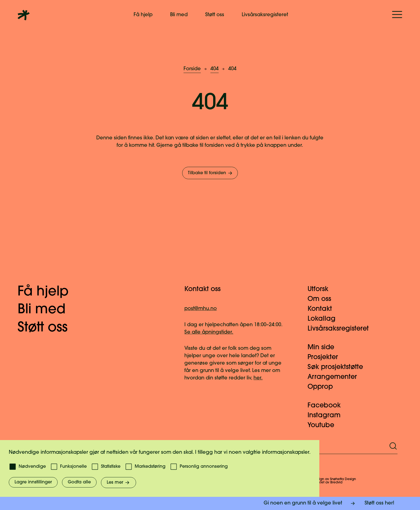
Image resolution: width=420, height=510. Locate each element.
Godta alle (79, 482)
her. (258, 378)
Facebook (327, 406)
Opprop (323, 387)
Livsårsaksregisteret (265, 15)
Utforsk (321, 289)
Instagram (327, 416)
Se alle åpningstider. (209, 332)
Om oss (323, 299)
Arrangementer (336, 377)
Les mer (119, 483)
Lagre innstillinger (33, 482)
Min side (324, 348)
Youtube (324, 426)
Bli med (179, 15)
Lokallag (325, 319)
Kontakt (323, 309)
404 (215, 69)
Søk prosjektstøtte (339, 367)
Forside (192, 69)
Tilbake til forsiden (211, 173)
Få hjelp (143, 15)
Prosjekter (326, 357)
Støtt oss (215, 15)
